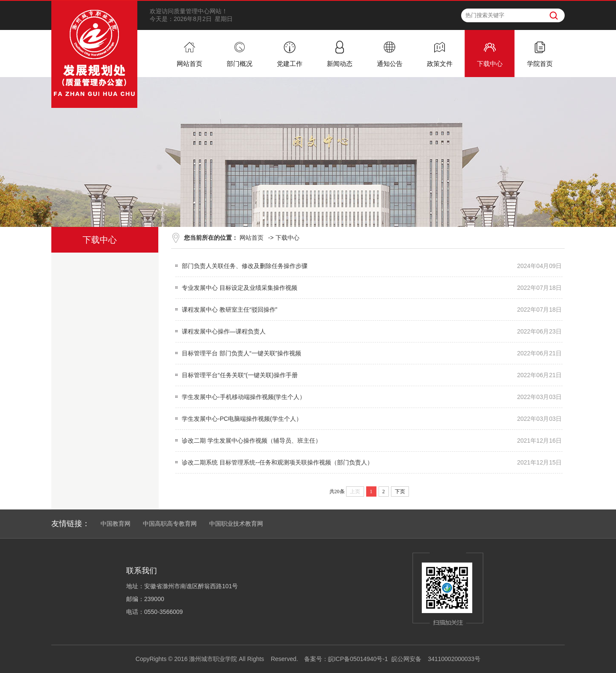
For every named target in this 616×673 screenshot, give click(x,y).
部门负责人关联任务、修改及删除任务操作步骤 (245, 266)
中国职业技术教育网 (236, 524)
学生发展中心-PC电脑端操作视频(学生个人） (242, 419)
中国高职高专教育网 (170, 524)
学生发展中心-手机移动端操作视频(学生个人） (244, 397)
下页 (400, 491)
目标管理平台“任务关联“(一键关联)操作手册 (240, 375)
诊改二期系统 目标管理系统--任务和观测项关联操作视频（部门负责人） (277, 462)
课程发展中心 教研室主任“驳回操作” (230, 310)
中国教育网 (115, 524)
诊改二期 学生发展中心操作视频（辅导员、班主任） (252, 441)
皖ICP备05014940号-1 (358, 659)
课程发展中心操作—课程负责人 (224, 331)
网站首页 (252, 238)
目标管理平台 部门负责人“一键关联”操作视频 (241, 353)
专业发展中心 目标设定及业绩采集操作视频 (240, 288)
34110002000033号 (454, 659)
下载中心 (287, 238)
